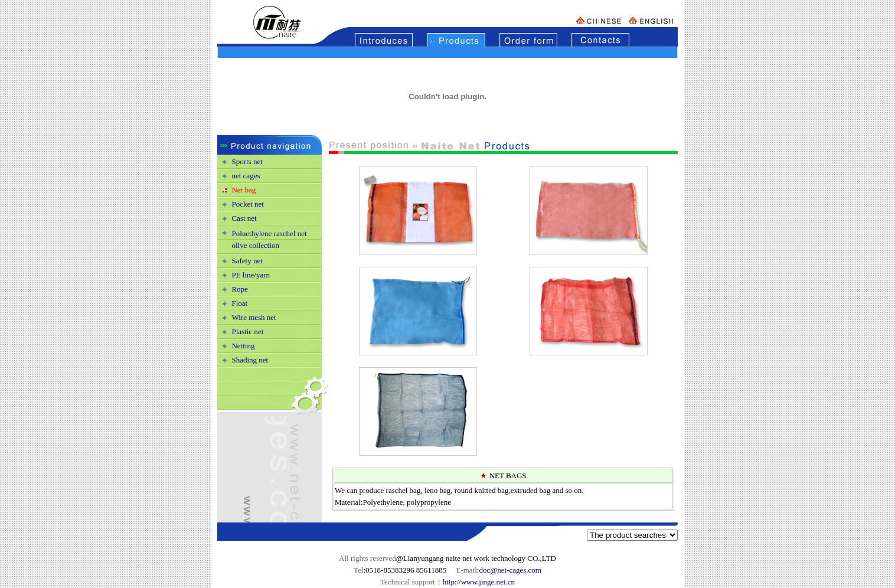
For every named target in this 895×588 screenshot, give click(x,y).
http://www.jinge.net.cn (479, 582)
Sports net (247, 161)
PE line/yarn (251, 275)
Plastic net (247, 331)
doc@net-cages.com (510, 570)
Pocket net (248, 204)
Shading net (250, 360)
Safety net (247, 261)
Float (239, 303)
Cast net (244, 218)
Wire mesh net (254, 317)
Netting (243, 346)
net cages (246, 176)
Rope (239, 289)
